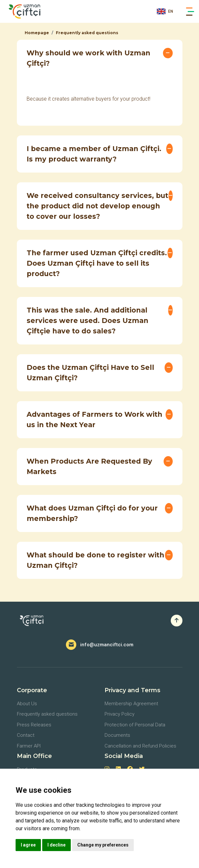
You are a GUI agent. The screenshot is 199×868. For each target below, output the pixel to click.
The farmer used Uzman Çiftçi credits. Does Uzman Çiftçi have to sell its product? (97, 263)
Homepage (37, 33)
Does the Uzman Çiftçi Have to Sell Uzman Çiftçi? (90, 373)
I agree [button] (28, 845)
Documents (117, 735)
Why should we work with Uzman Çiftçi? (88, 58)
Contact (26, 735)
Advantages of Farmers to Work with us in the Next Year (94, 420)
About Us (27, 704)
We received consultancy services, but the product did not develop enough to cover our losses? (97, 206)
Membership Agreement (131, 704)
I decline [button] (56, 845)
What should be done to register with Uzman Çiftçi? (95, 560)
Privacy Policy (119, 714)
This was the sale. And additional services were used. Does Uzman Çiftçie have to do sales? (87, 321)
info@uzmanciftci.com (107, 645)
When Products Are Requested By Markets (89, 466)
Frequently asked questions (87, 33)
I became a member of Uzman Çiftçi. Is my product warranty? (94, 154)
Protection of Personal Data (135, 725)
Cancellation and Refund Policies (140, 746)
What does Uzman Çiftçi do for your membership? (92, 513)
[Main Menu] (190, 11)
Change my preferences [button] (103, 845)
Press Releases (34, 725)
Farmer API (29, 746)
